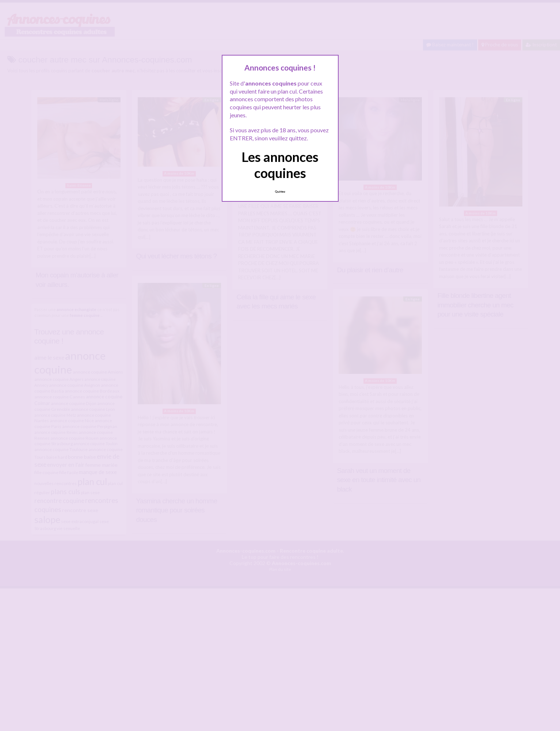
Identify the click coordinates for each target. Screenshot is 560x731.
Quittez (280, 192)
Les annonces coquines (280, 165)
